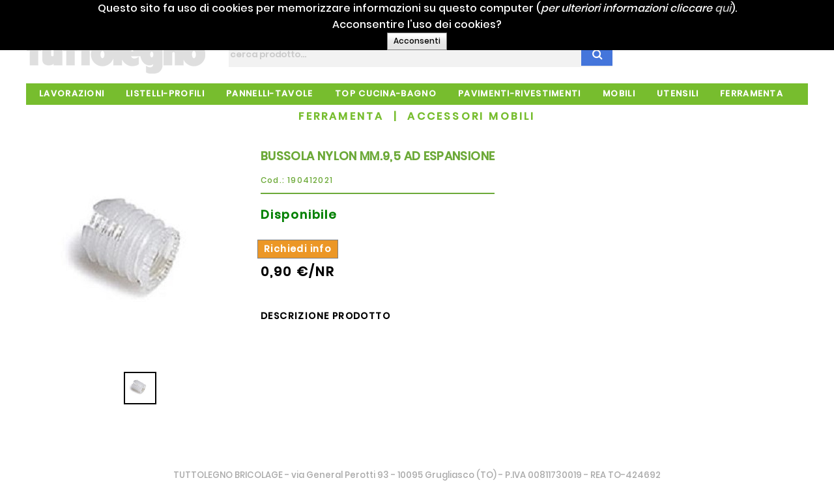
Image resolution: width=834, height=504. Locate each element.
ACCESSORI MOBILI (471, 116)
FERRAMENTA (341, 116)
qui (741, 8)
